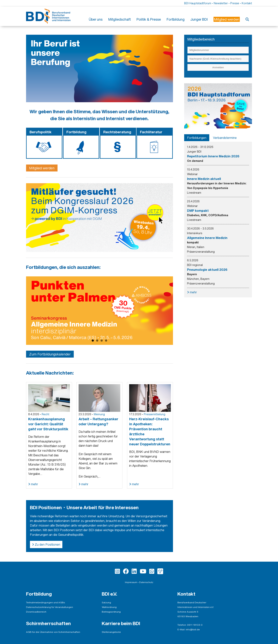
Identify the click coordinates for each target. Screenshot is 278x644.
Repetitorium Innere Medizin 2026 (213, 156)
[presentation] (197, 138)
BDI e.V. (109, 594)
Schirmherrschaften (48, 623)
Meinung (99, 414)
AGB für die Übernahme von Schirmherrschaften (53, 632)
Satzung (106, 602)
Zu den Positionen (47, 544)
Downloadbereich (36, 612)
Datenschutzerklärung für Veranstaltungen (50, 607)
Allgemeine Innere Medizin (207, 238)
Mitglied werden (42, 168)
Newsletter (221, 3)
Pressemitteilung (155, 414)
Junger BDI (199, 19)
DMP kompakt (198, 211)
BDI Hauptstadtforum (198, 3)
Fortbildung (176, 19)
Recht (45, 414)
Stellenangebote (111, 632)
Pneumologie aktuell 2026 (207, 270)
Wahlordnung (109, 607)
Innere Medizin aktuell (204, 179)
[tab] (197, 138)
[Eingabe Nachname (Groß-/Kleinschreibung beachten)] (218, 59)
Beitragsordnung (111, 612)
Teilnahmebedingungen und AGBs (45, 602)
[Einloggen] (218, 67)
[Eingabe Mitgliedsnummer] (218, 50)
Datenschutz (146, 582)
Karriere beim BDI (121, 623)
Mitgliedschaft (120, 19)
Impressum (131, 582)
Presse (235, 3)
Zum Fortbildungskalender (50, 354)
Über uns (96, 19)
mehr (34, 484)
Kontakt (247, 3)
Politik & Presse (149, 19)
